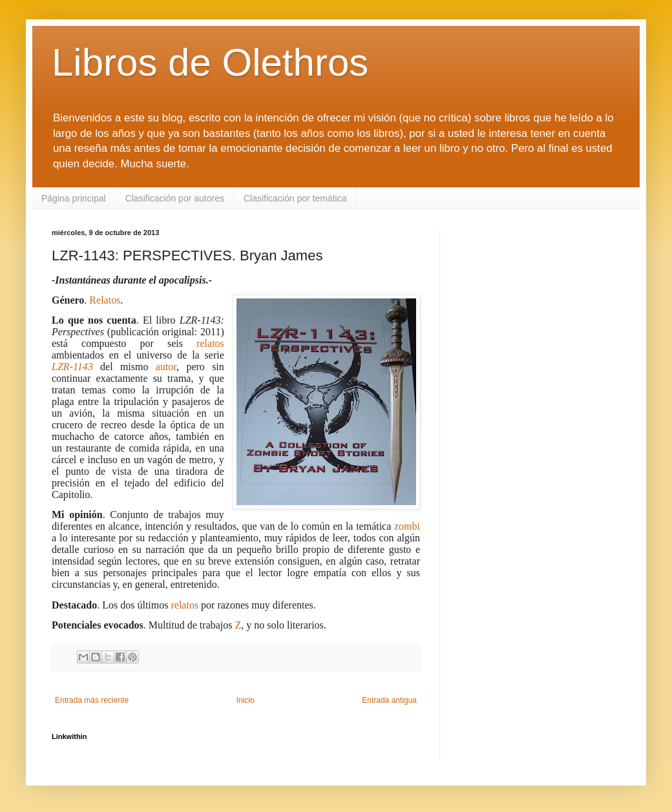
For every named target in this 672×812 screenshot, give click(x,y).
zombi (407, 526)
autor (166, 367)
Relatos (105, 300)
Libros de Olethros (210, 62)
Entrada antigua (389, 700)
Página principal (74, 198)
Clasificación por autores (175, 198)
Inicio (246, 700)
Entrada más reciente (92, 700)
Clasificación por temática (295, 198)
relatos (210, 343)
